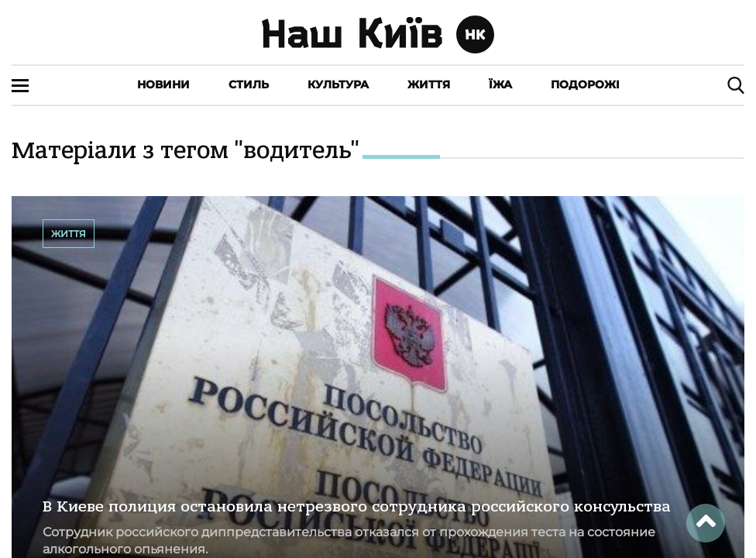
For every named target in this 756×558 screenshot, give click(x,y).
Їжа (500, 84)
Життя (429, 84)
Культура (338, 84)
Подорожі (585, 84)
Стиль (249, 84)
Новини (163, 84)
